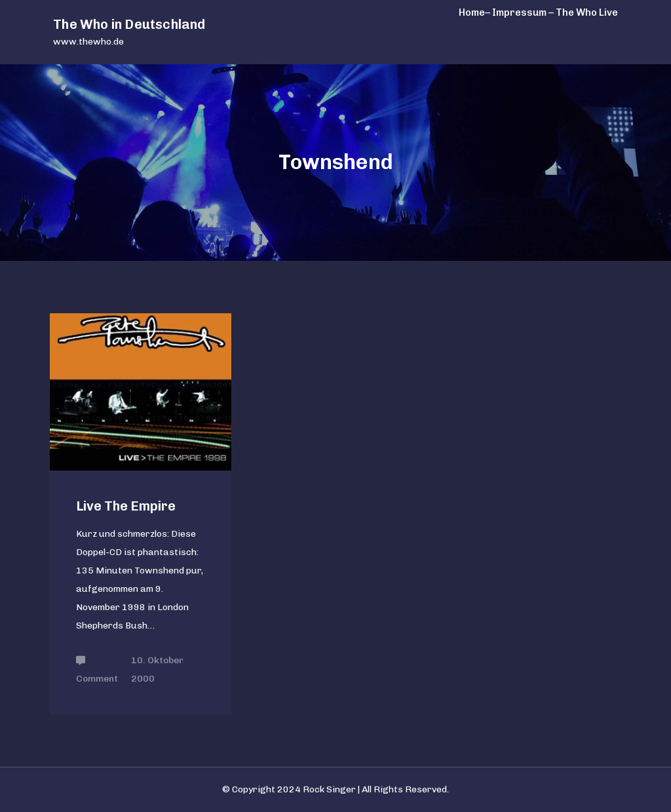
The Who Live (587, 12)
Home (472, 12)
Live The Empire (126, 506)
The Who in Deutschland (129, 24)
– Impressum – (519, 12)
